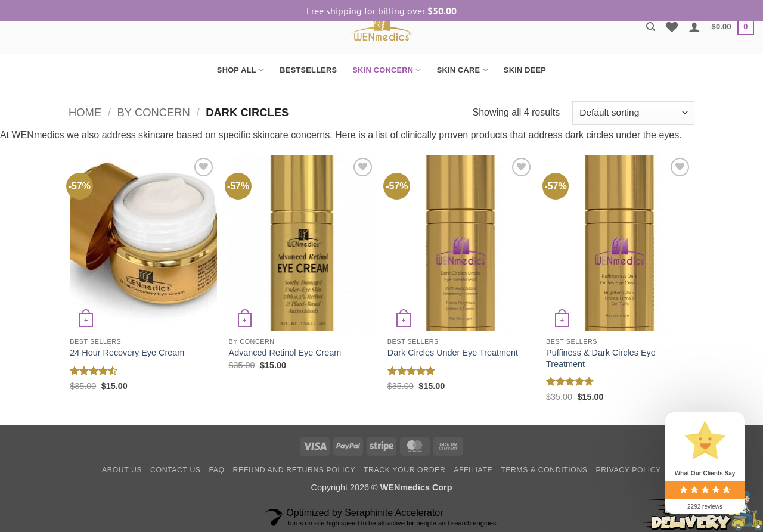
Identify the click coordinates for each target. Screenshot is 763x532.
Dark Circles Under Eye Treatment (453, 353)
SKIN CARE (463, 70)
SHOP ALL (241, 70)
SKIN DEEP (525, 70)
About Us (122, 470)
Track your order (404, 470)
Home (85, 112)
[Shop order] (633, 113)
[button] (694, 27)
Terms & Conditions (544, 470)
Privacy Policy (628, 470)
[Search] (651, 27)
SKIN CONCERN (387, 70)
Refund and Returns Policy (294, 470)
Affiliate (473, 470)
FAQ (216, 470)
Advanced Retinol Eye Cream (285, 353)
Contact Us (176, 470)
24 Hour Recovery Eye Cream (127, 353)
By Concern (154, 112)
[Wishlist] (672, 27)
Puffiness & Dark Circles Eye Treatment (601, 358)
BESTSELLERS (308, 70)
